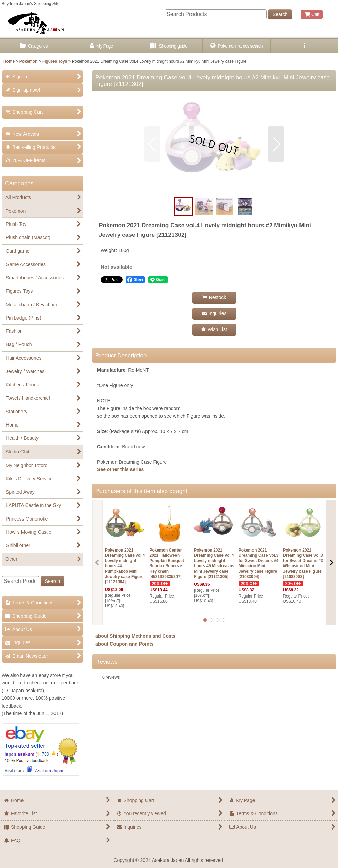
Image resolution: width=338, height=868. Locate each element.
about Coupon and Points (125, 644)
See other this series (120, 469)
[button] (304, 46)
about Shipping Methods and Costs (135, 636)
